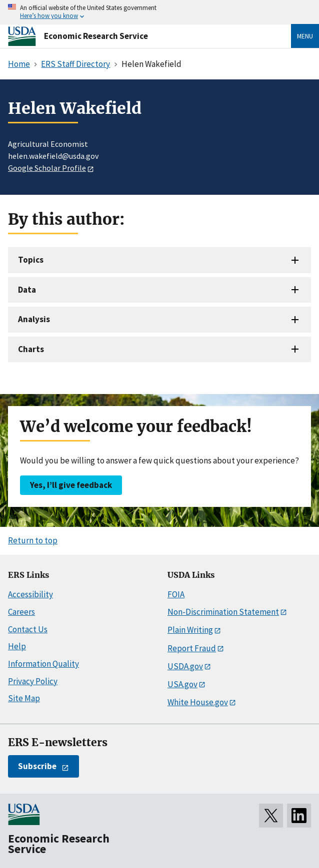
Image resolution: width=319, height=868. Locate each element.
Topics (31, 260)
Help (17, 646)
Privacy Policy (33, 681)
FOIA (176, 594)
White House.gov (198, 702)
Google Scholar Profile (47, 168)
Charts (31, 349)
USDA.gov (185, 666)
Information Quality (43, 664)
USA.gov (182, 684)
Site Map (24, 698)
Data (27, 290)
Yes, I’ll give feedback (71, 485)
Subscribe (37, 766)
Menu (305, 36)
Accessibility (30, 594)
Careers (21, 612)
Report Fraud (192, 648)
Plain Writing (190, 630)
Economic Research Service (96, 36)
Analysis (34, 319)
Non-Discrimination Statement (223, 612)
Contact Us (28, 629)
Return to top (33, 540)
